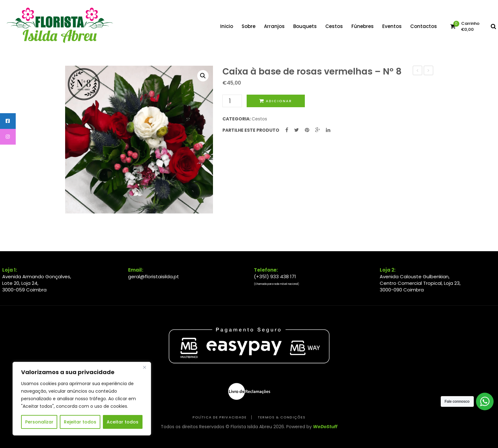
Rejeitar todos (80, 422)
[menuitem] (227, 26)
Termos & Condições (282, 417)
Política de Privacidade (220, 417)
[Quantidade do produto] (232, 101)
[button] (203, 76)
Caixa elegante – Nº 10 (418, 71)
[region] (82, 399)
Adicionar (279, 101)
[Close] (144, 367)
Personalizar (39, 422)
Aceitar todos (123, 422)
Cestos (259, 119)
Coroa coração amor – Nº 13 (429, 71)
